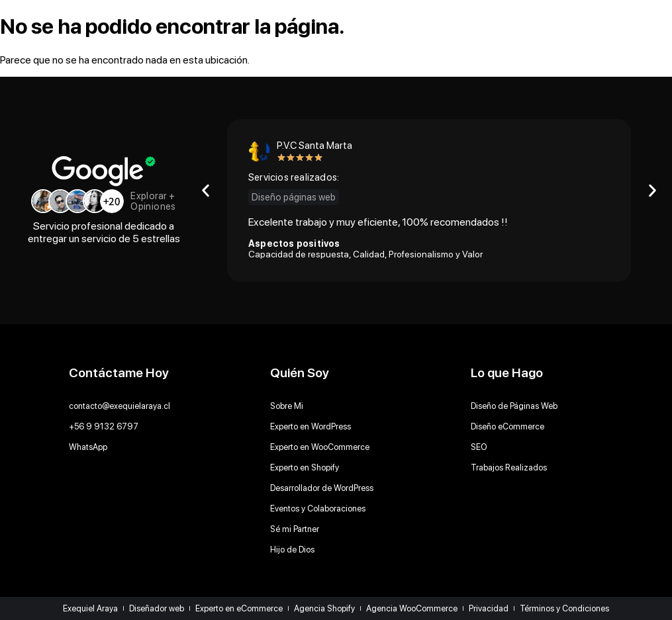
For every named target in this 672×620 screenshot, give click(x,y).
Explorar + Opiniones (153, 201)
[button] (206, 191)
